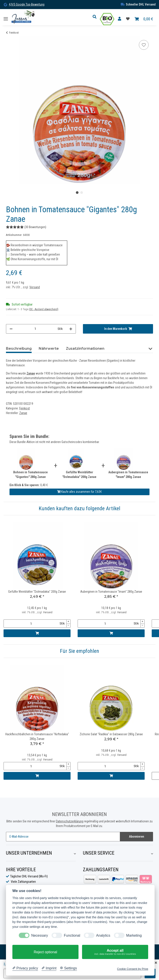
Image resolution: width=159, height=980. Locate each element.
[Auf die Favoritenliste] (144, 45)
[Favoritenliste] (128, 19)
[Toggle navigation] (6, 17)
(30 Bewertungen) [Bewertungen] (26, 227)
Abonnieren (136, 837)
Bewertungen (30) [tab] (128, 349)
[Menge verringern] (11, 329)
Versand (35, 287)
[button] (96, 17)
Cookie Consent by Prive (133, 969)
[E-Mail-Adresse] (63, 837)
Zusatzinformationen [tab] (85, 349)
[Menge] (35, 329)
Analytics (103, 935)
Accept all (115, 952)
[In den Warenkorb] (118, 329)
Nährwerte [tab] (49, 349)
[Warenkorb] (144, 19)
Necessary (40, 935)
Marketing (134, 935)
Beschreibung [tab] (19, 349)
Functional (72, 935)
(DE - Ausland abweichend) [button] (44, 309)
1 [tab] (77, 193)
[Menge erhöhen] (71, 329)
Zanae (31, 373)
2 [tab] (82, 193)
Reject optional (45, 952)
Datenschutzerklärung (70, 821)
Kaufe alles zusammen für (79, 492)
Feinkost (25, 408)
